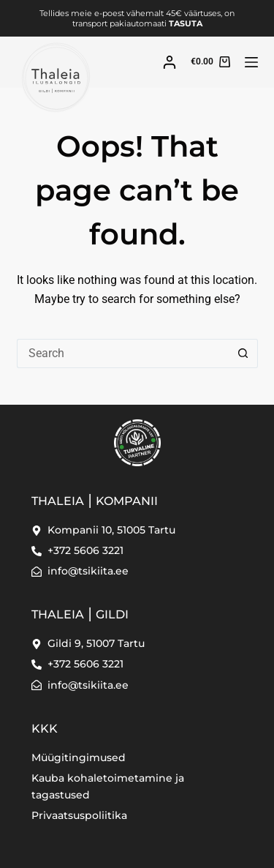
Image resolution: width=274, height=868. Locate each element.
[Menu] (251, 62)
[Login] (170, 62)
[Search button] (243, 353)
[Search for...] (123, 353)
